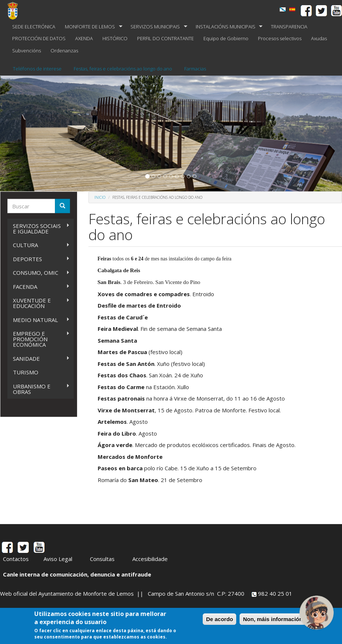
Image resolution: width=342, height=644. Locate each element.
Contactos (16, 559)
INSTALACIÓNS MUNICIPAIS (227, 27)
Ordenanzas (64, 51)
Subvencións (27, 51)
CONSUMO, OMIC (39, 273)
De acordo (219, 619)
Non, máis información (273, 619)
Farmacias (195, 69)
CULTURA (39, 245)
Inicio (100, 197)
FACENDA (39, 287)
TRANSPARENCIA (289, 27)
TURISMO (26, 372)
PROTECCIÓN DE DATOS (39, 38)
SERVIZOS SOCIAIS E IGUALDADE (39, 228)
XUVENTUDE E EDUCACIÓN (39, 303)
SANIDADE (39, 359)
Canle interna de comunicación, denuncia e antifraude (77, 574)
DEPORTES (39, 259)
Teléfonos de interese (37, 69)
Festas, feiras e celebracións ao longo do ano (123, 69)
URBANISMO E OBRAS (39, 389)
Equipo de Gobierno (226, 38)
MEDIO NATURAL (39, 320)
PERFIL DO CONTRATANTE (165, 38)
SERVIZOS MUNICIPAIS (156, 27)
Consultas (102, 559)
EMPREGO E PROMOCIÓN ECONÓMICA (39, 339)
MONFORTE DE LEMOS (91, 27)
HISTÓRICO (115, 38)
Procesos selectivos (280, 38)
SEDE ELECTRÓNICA (34, 27)
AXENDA (84, 38)
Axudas (319, 38)
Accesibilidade (150, 559)
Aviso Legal (58, 559)
